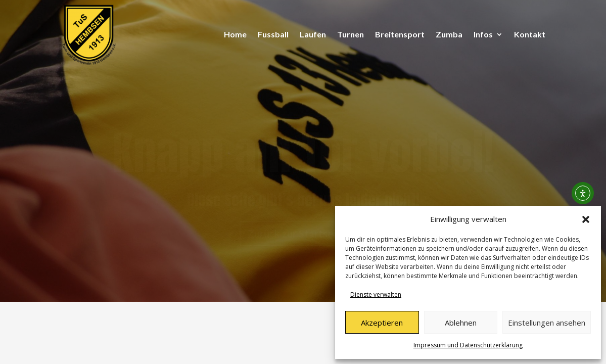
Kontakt (530, 34)
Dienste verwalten (376, 294)
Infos (483, 34)
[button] (586, 219)
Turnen (351, 34)
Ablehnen (461, 323)
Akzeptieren (382, 323)
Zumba (449, 34)
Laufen (313, 34)
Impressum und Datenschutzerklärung (468, 345)
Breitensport (400, 34)
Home (235, 34)
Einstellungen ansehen (547, 323)
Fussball (273, 34)
